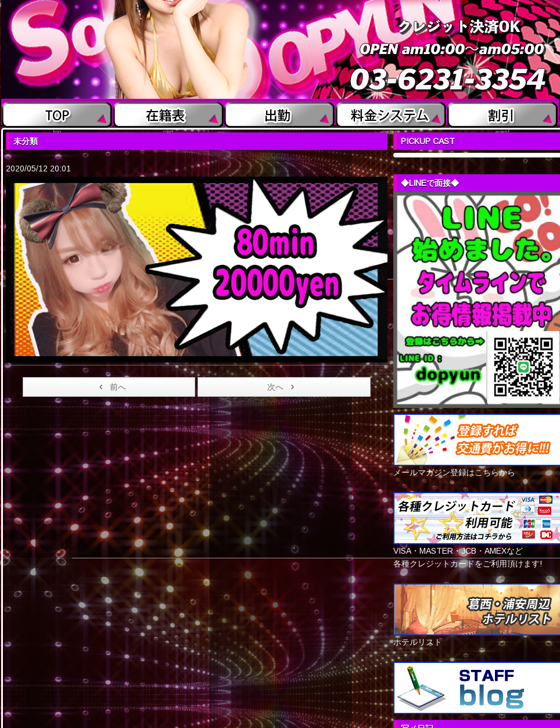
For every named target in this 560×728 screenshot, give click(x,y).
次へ (283, 387)
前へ (111, 387)
